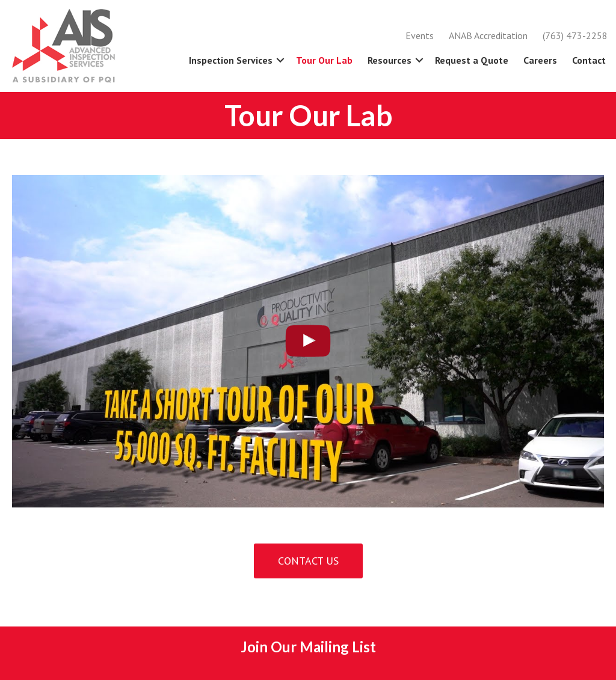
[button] (280, 60)
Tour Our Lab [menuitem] (324, 60)
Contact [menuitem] (589, 60)
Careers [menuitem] (540, 60)
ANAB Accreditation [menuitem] (488, 35)
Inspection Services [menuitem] (231, 60)
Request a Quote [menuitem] (472, 60)
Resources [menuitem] (390, 60)
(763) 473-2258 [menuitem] (575, 35)
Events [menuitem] (420, 35)
